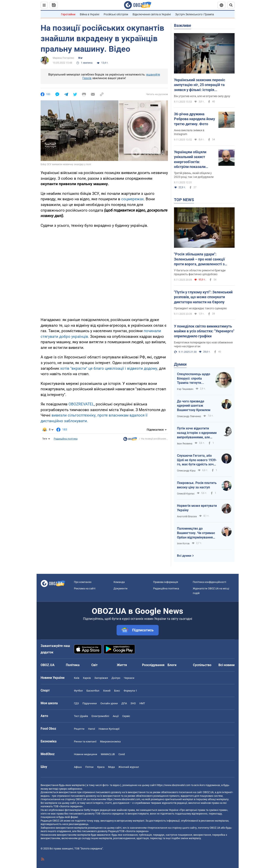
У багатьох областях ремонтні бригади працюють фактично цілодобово (200, 272)
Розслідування (153, 665)
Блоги (172, 665)
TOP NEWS (184, 200)
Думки (180, 364)
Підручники (90, 703)
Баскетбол (93, 691)
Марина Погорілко (63, 58)
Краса (101, 767)
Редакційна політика (66, 439)
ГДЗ (76, 703)
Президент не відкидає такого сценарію (200, 308)
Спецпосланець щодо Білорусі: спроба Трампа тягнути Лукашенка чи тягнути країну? (194, 379)
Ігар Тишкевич (185, 389)
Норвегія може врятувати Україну (197, 508)
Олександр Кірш (186, 471)
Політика (73, 665)
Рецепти (79, 729)
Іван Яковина (185, 444)
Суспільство (202, 665)
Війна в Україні (90, 14)
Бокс (117, 691)
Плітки (89, 767)
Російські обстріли (116, 14)
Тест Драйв (81, 716)
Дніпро (116, 678)
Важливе (183, 25)
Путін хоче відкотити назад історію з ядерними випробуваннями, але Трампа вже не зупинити (197, 433)
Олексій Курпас (186, 494)
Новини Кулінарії (109, 729)
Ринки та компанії (85, 742)
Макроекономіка (110, 742)
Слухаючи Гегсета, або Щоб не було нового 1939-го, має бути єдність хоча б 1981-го (197, 460)
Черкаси (129, 678)
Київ (77, 678)
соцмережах (132, 199)
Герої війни (68, 14)
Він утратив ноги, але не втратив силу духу (202, 96)
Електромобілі (100, 716)
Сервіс (126, 716)
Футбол (78, 691)
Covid (122, 754)
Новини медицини (86, 754)
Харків (87, 678)
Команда (119, 582)
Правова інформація (166, 582)
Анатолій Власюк (187, 516)
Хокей (107, 691)
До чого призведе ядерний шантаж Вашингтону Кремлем (194, 406)
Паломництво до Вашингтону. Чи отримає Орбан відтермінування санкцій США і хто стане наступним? (196, 533)
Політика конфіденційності (209, 582)
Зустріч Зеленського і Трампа (195, 14)
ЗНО (133, 703)
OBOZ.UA (208, 792)
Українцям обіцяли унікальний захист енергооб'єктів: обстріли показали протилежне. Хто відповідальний (190, 160)
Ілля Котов (183, 544)
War (80, 58)
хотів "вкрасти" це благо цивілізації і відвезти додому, (109, 368)
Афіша (78, 767)
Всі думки (184, 556)
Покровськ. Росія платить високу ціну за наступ (197, 485)
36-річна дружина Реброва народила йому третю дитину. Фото (194, 119)
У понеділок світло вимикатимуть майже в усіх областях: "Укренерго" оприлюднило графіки (204, 331)
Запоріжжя (101, 678)
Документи (121, 588)
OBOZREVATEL (81, 404)
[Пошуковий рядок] (231, 5)
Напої (92, 729)
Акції (116, 716)
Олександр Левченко (189, 416)
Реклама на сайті (85, 588)
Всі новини (227, 665)
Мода (111, 767)
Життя (122, 665)
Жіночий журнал (129, 767)
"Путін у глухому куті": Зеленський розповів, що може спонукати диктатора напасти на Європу (203, 297)
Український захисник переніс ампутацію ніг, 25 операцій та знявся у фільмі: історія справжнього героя (200, 85)
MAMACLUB (108, 754)
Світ (94, 665)
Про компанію (83, 582)
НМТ (142, 703)
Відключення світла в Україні (152, 14)
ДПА (124, 703)
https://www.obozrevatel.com (174, 785)
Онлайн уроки (109, 703)
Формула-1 (130, 691)
